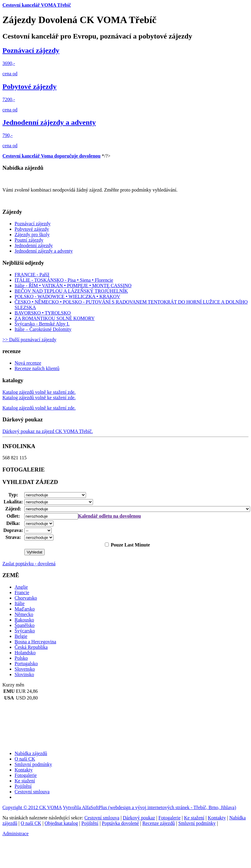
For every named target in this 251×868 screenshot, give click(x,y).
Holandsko (25, 653)
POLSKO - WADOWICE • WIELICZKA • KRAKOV (67, 296)
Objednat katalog (61, 823)
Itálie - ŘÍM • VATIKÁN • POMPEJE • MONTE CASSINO (73, 286)
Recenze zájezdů (158, 823)
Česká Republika (31, 647)
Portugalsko (26, 664)
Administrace (15, 834)
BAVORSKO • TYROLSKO (43, 313)
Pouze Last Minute (130, 545)
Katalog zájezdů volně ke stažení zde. (39, 408)
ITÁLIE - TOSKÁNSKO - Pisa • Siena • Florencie (64, 280)
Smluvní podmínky (197, 823)
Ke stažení (194, 818)
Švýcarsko (25, 631)
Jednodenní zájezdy (34, 245)
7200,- (9, 99)
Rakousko (24, 620)
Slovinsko (24, 674)
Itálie (20, 603)
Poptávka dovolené (120, 823)
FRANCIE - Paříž (32, 275)
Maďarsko (25, 609)
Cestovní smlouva (102, 818)
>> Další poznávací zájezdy (29, 340)
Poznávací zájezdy (31, 50)
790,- (7, 135)
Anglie (21, 587)
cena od (10, 74)
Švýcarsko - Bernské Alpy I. (42, 324)
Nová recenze (28, 363)
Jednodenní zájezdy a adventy (49, 122)
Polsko (21, 658)
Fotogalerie (169, 818)
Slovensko (25, 669)
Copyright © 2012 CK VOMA (32, 807)
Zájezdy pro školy (32, 235)
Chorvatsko (26, 598)
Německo (24, 614)
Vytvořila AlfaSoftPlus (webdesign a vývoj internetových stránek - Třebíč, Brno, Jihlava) (150, 807)
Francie (22, 592)
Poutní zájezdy (29, 240)
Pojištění (90, 823)
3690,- (9, 63)
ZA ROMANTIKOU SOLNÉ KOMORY (55, 318)
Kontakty (217, 818)
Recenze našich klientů (37, 368)
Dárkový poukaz (139, 818)
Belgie (21, 636)
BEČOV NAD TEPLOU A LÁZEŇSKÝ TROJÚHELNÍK (71, 291)
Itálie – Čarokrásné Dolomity (43, 329)
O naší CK (31, 823)
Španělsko (25, 625)
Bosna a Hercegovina (35, 642)
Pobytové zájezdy (29, 87)
